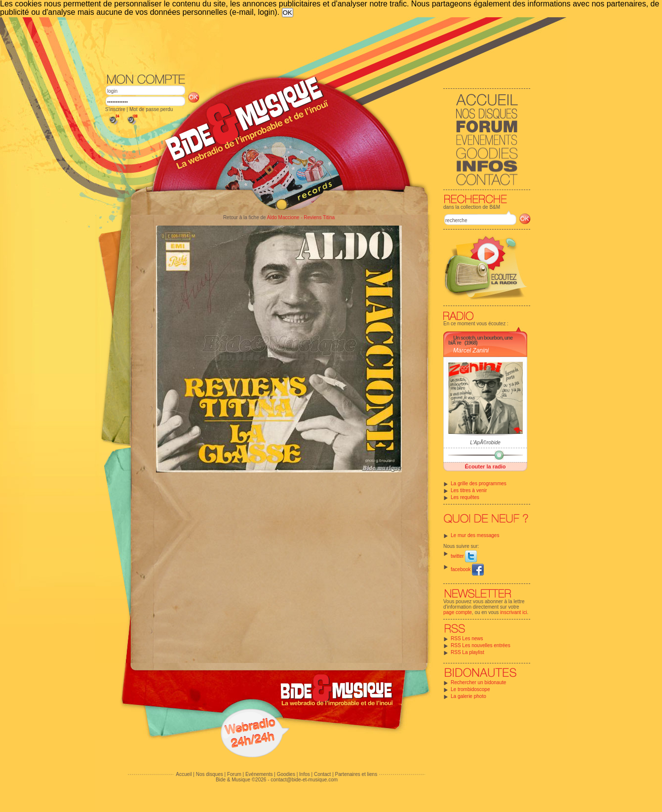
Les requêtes (465, 497)
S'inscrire (115, 109)
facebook (467, 569)
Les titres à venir (469, 490)
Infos (305, 774)
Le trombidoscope (470, 689)
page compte (458, 612)
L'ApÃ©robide (485, 443)
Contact (322, 774)
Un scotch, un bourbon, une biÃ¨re (480, 340)
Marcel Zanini (471, 350)
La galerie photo (468, 696)
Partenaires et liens (356, 774)
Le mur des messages (475, 535)
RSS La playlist (467, 652)
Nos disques (210, 774)
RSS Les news (467, 638)
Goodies (286, 774)
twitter (464, 556)
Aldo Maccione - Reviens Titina (301, 217)
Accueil (184, 774)
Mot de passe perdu (151, 109)
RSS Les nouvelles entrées (481, 645)
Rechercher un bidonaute (478, 682)
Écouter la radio (485, 466)
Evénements (259, 774)
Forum (234, 774)
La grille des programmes (479, 483)
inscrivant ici (513, 612)
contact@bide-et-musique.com (304, 780)
